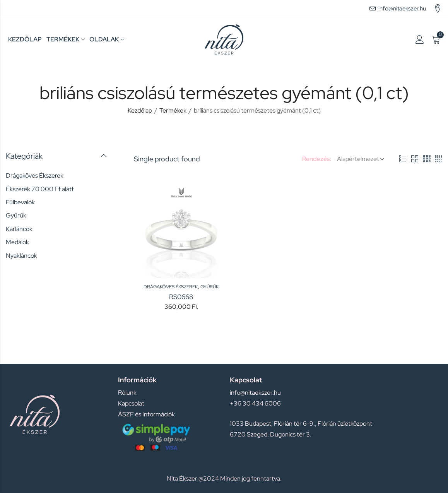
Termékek (173, 110)
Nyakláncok (21, 256)
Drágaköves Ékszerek (171, 287)
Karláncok (19, 229)
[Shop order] (359, 159)
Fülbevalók (20, 202)
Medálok (17, 242)
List (403, 159)
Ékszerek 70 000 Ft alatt (40, 189)
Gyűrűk (209, 287)
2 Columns (415, 159)
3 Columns (427, 159)
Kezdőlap (140, 110)
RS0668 (181, 297)
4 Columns (439, 159)
